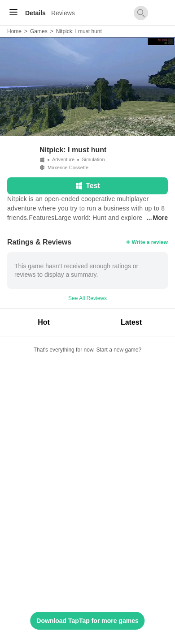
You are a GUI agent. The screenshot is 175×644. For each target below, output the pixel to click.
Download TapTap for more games (87, 621)
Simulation (93, 159)
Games (39, 31)
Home (14, 31)
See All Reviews (87, 298)
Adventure (63, 159)
